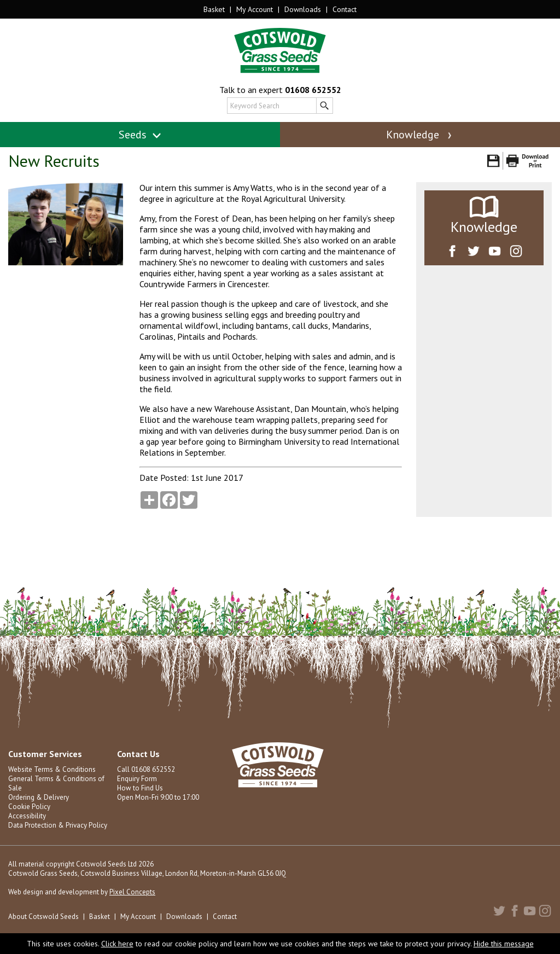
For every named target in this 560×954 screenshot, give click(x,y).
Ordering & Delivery (39, 797)
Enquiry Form (137, 779)
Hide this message (504, 944)
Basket (214, 9)
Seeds (140, 135)
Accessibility (27, 816)
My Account (255, 9)
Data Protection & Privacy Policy (58, 825)
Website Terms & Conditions (52, 769)
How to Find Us (140, 788)
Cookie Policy (29, 807)
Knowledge (420, 135)
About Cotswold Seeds (43, 917)
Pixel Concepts (132, 892)
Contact (345, 9)
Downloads (303, 9)
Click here (117, 944)
